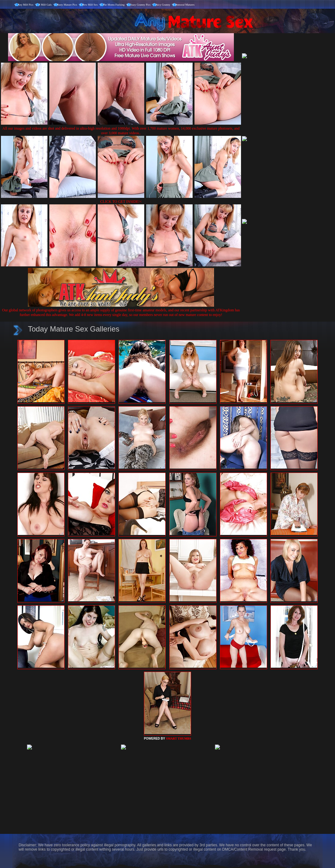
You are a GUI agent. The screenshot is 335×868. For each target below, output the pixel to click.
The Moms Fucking (114, 5)
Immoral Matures (185, 5)
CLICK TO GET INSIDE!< (121, 202)
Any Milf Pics (26, 5)
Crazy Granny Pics (140, 5)
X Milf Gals (45, 5)
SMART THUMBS (179, 739)
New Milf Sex (90, 5)
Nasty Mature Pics (67, 5)
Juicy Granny (163, 5)
